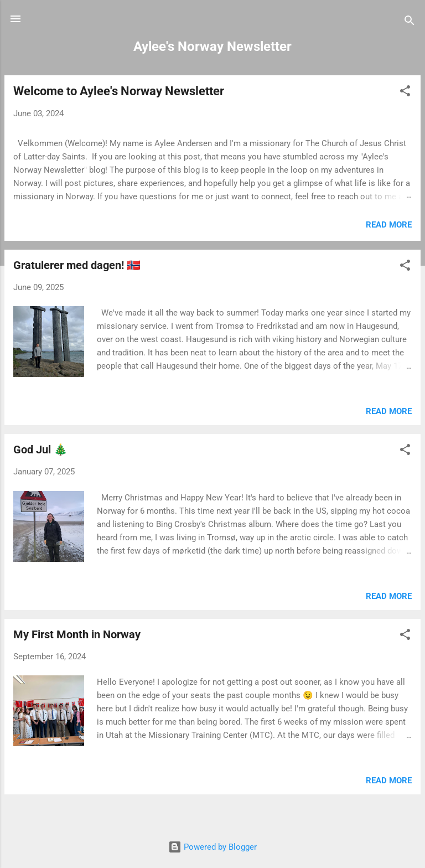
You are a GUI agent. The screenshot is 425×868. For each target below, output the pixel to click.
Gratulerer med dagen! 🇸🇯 (77, 265)
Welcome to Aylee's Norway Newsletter (119, 91)
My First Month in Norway (77, 634)
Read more (389, 225)
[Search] (410, 22)
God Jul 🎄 (40, 449)
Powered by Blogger (212, 847)
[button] (405, 93)
